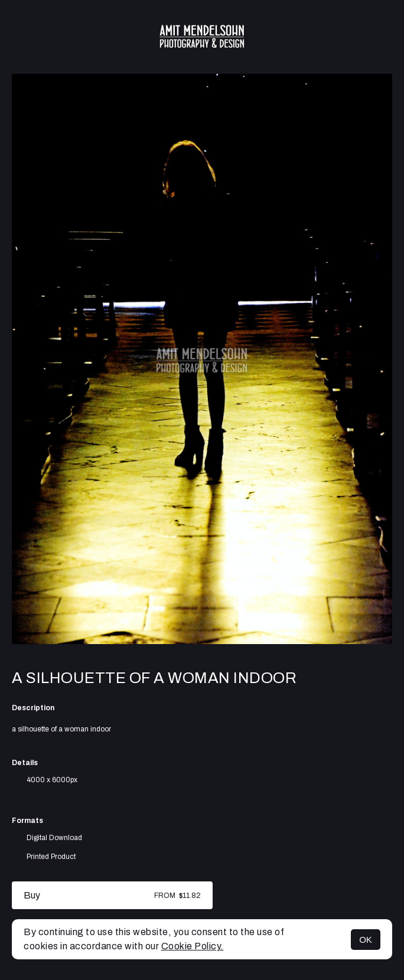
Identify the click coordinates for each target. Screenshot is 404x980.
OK (366, 940)
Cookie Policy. (193, 946)
